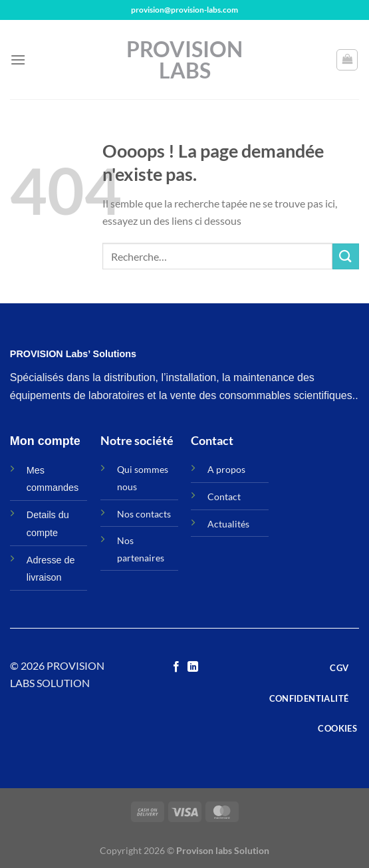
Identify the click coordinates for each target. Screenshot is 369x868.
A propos (226, 469)
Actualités (228, 524)
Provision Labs (184, 60)
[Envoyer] (346, 256)
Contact (224, 497)
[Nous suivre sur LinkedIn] (193, 667)
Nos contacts (144, 514)
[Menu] (18, 60)
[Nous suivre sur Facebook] (176, 667)
